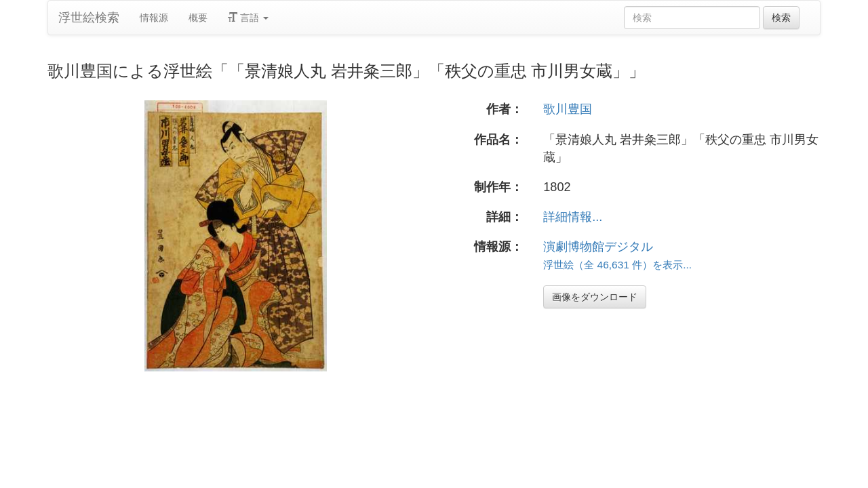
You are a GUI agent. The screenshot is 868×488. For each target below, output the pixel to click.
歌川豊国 (568, 109)
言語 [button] (248, 18)
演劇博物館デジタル (598, 247)
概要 (198, 18)
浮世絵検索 (89, 18)
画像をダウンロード (595, 297)
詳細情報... (573, 217)
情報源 (154, 18)
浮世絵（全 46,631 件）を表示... (617, 265)
